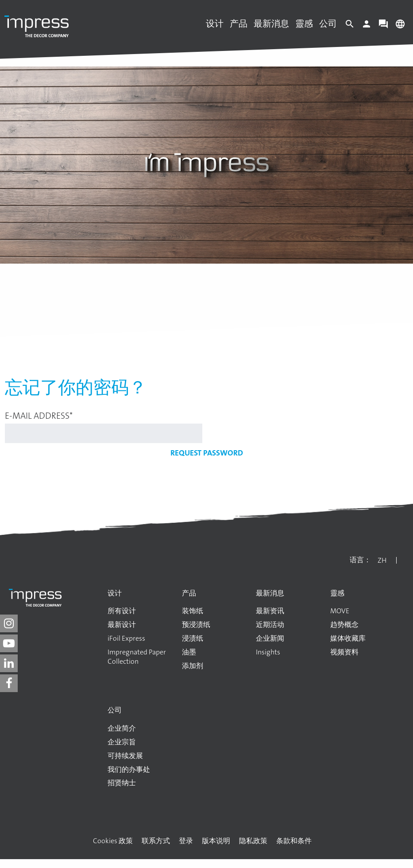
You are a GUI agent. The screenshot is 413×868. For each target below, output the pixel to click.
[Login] (367, 26)
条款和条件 (294, 841)
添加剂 (193, 666)
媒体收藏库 (348, 638)
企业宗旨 (122, 742)
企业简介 (122, 728)
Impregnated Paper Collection (137, 657)
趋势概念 (344, 625)
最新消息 (271, 23)
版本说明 (216, 841)
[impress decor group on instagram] (9, 623)
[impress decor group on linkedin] (9, 663)
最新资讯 (270, 611)
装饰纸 (193, 611)
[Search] (350, 26)
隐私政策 (253, 841)
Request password (207, 453)
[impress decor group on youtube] (9, 643)
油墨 (189, 652)
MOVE (340, 611)
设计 (215, 23)
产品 (239, 23)
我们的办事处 (129, 770)
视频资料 (344, 652)
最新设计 (122, 625)
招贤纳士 (122, 783)
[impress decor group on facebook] (9, 683)
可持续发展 (125, 756)
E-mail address (39, 416)
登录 (186, 841)
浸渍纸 (193, 638)
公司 (328, 23)
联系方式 (156, 841)
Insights (268, 652)
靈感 (304, 23)
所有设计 (122, 611)
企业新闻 (270, 638)
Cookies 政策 (113, 841)
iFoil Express (126, 638)
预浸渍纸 (196, 625)
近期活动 (270, 625)
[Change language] (400, 26)
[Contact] (383, 26)
